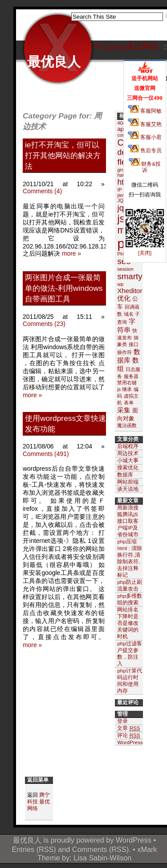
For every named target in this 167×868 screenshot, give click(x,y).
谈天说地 (128, 489)
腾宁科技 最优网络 (39, 801)
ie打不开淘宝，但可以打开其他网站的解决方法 (63, 155)
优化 (124, 298)
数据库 (125, 475)
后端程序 (128, 446)
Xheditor (130, 291)
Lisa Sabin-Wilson (102, 858)
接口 (134, 344)
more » (71, 253)
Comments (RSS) (100, 849)
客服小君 (145, 137)
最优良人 (54, 62)
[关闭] (145, 253)
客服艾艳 (145, 124)
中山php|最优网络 (126, 47)
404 (121, 123)
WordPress (134, 840)
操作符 (124, 352)
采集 (124, 410)
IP (119, 190)
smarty (130, 276)
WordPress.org (134, 742)
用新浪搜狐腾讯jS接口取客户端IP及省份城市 (128, 521)
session (125, 269)
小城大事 (128, 460)
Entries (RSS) (34, 849)
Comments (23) (44, 324)
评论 (128, 735)
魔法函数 (127, 425)
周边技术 (128, 453)
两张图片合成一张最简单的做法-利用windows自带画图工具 (64, 288)
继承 (127, 389)
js (121, 219)
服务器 (131, 376)
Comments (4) (42, 191)
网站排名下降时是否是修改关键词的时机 (128, 623)
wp (120, 284)
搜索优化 (128, 467)
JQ (120, 200)
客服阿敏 (145, 111)
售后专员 (145, 150)
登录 (122, 721)
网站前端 (128, 482)
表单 (129, 403)
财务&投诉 (145, 167)
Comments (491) (46, 454)
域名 (129, 314)
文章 (128, 728)
